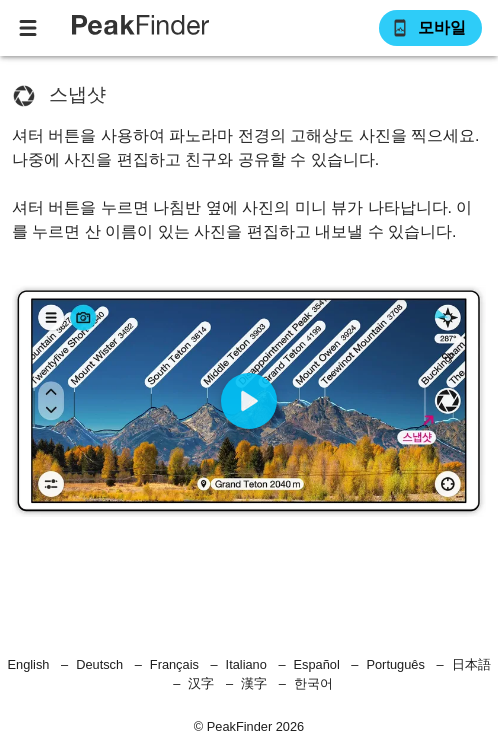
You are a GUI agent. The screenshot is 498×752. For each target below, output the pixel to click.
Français (174, 664)
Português (395, 664)
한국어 (313, 683)
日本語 (471, 664)
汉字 (201, 683)
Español (317, 664)
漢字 (254, 683)
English (29, 664)
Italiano (246, 664)
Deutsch (99, 664)
